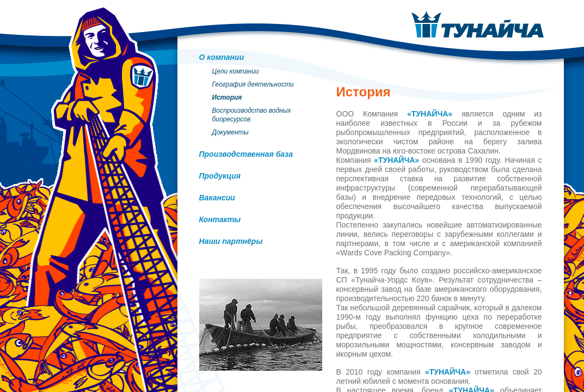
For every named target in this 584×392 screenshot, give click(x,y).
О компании (222, 57)
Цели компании (236, 71)
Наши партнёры (231, 241)
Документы (230, 132)
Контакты (220, 219)
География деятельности (253, 84)
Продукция (220, 176)
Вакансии (217, 198)
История (227, 97)
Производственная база (246, 154)
